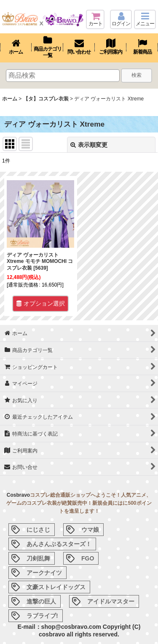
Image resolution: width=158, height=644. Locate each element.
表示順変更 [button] (89, 145)
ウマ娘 (90, 530)
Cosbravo (18, 495)
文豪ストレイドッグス (56, 587)
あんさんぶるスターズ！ (59, 544)
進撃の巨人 (41, 601)
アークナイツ (44, 573)
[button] (145, 19)
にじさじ (38, 530)
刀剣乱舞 (38, 558)
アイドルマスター (111, 601)
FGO (88, 558)
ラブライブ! (42, 616)
